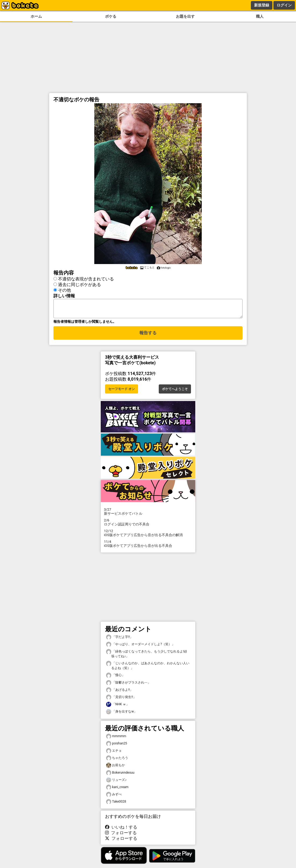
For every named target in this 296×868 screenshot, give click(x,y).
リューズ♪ (116, 783)
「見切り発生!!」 (121, 700)
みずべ (114, 798)
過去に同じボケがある (80, 285)
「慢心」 (115, 678)
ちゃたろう (117, 761)
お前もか (115, 768)
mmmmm (116, 739)
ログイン (284, 5)
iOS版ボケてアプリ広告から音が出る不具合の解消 (148, 536)
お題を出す (185, 16)
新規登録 (262, 5)
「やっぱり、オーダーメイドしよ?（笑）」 (140, 648)
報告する (148, 336)
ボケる (111, 16)
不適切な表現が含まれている (86, 279)
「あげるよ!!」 (120, 693)
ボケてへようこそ (175, 392)
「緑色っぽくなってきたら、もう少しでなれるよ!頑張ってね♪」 (147, 657)
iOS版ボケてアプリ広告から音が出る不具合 (148, 547)
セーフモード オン (122, 392)
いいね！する (121, 830)
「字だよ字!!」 (120, 640)
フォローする (121, 836)
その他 (64, 290)
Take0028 (116, 805)
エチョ (114, 754)
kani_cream (117, 790)
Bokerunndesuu (120, 776)
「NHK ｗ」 (118, 708)
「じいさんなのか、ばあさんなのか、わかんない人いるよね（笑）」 (148, 669)
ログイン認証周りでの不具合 (148, 525)
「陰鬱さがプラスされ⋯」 (128, 686)
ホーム (36, 16)
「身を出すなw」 (122, 715)
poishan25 (117, 747)
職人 (260, 16)
